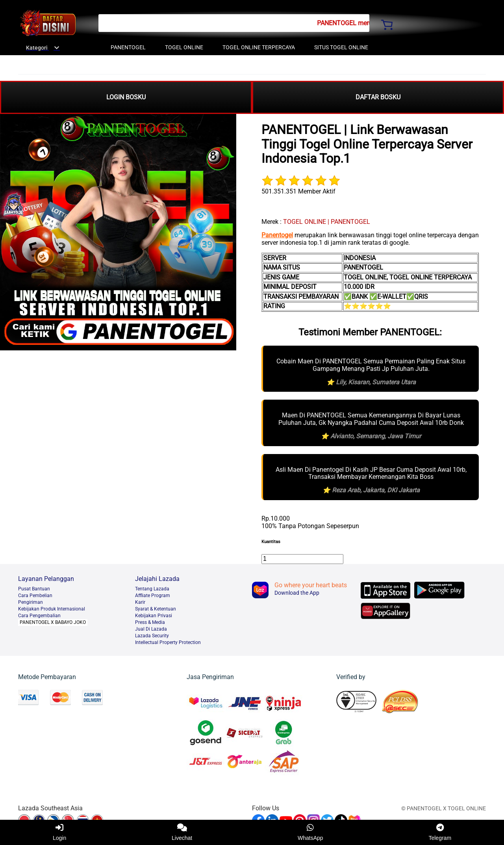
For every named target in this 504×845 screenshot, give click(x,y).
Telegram (440, 832)
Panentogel (277, 235)
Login (59, 832)
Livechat (182, 832)
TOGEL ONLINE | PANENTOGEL (327, 222)
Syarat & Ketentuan (156, 609)
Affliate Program (153, 596)
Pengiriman (31, 602)
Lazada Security (152, 636)
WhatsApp (310, 832)
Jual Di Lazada (151, 629)
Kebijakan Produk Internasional (52, 609)
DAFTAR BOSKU (378, 97)
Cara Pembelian (35, 596)
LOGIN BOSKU (126, 97)
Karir (140, 602)
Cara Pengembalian (39, 616)
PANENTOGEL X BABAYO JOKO (53, 622)
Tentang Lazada (152, 589)
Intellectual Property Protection (168, 642)
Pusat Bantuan (34, 589)
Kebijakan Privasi (154, 616)
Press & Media (150, 622)
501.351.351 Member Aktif (298, 191)
